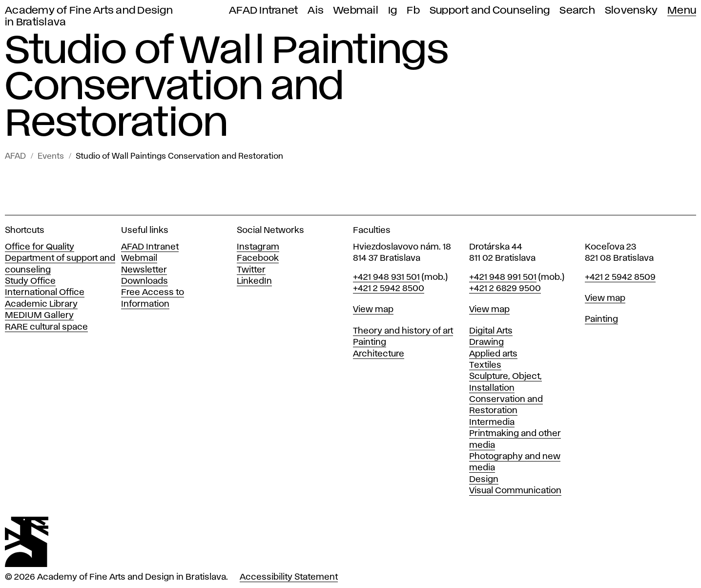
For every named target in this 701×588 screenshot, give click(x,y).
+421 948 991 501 (503, 277)
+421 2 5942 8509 (620, 277)
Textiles (485, 365)
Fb (413, 10)
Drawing (486, 342)
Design (484, 480)
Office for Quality (40, 247)
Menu (682, 10)
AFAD (15, 157)
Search (577, 10)
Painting (370, 342)
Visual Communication (515, 491)
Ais (316, 10)
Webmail (356, 10)
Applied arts (493, 354)
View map (373, 310)
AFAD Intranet (263, 10)
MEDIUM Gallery (39, 315)
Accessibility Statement (289, 577)
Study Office (30, 281)
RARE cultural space (46, 327)
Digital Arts (491, 331)
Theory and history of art (403, 331)
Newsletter (144, 270)
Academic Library (41, 304)
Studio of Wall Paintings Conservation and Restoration (179, 157)
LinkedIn (254, 281)
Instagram (258, 247)
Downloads (144, 281)
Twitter (251, 270)
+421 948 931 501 (386, 277)
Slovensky (631, 10)
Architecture (379, 354)
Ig (393, 10)
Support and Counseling (490, 10)
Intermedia (492, 422)
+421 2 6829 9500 (505, 289)
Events (51, 157)
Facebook (258, 258)
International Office (45, 293)
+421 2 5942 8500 (389, 289)
